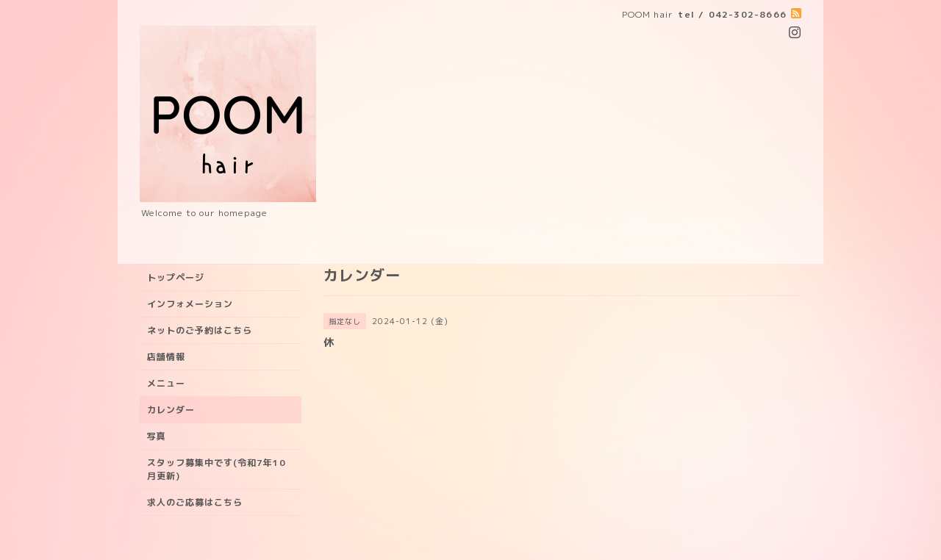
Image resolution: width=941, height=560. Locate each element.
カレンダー (171, 410)
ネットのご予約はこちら (200, 330)
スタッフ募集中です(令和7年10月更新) (217, 469)
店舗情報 (166, 357)
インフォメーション (190, 304)
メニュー (166, 383)
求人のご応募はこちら (195, 502)
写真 (157, 436)
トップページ (176, 277)
